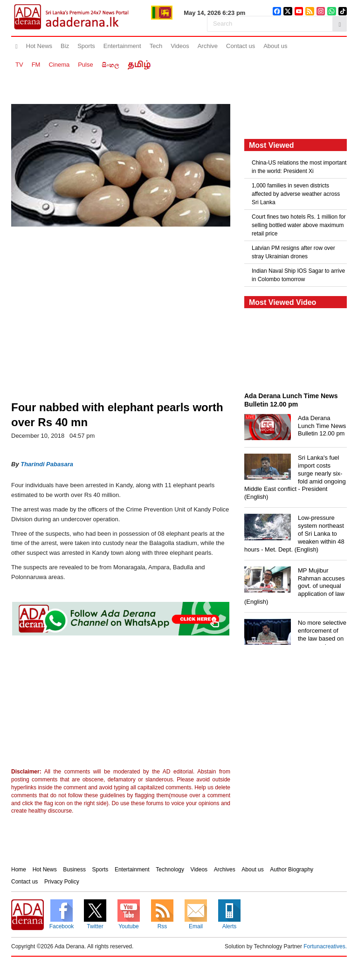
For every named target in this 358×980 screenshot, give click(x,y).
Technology (170, 870)
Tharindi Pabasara (47, 464)
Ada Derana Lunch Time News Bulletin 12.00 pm (322, 426)
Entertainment (122, 46)
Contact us (241, 46)
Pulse (86, 65)
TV (19, 65)
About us (275, 46)
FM (36, 65)
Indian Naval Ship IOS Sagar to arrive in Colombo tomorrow (298, 275)
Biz (65, 46)
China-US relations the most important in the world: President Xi (299, 167)
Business (74, 870)
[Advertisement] (88, 704)
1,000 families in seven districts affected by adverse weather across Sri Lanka (296, 194)
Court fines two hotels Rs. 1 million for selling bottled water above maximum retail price (299, 225)
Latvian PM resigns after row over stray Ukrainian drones (293, 252)
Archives (225, 870)
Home (19, 870)
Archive (208, 46)
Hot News (39, 46)
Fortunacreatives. (325, 946)
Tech (156, 46)
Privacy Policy (62, 882)
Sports (86, 46)
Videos (180, 46)
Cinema (59, 65)
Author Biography (292, 870)
